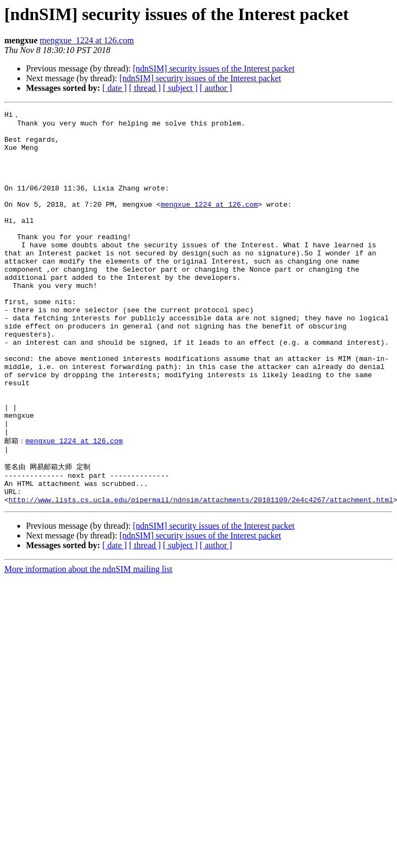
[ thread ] (145, 88)
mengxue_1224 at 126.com (87, 40)
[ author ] (216, 88)
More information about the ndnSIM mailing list (88, 644)
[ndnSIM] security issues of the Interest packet (214, 68)
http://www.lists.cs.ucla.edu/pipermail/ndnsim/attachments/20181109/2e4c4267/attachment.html (201, 574)
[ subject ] (180, 88)
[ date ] (115, 88)
